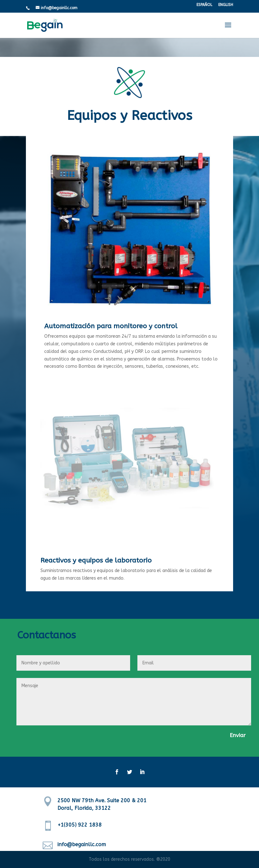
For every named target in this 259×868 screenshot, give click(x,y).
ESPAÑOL (204, 5)
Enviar (238, 735)
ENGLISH (226, 5)
